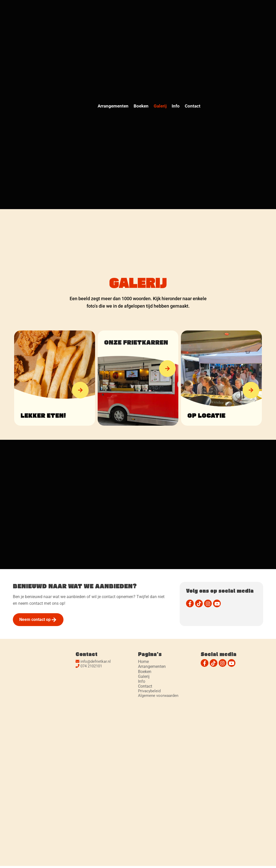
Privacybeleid (149, 691)
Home (143, 662)
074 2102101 (91, 666)
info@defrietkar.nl (96, 661)
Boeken (141, 106)
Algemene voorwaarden (158, 696)
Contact (193, 106)
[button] (80, 390)
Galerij (160, 106)
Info (176, 106)
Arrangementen (113, 106)
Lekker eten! (43, 415)
